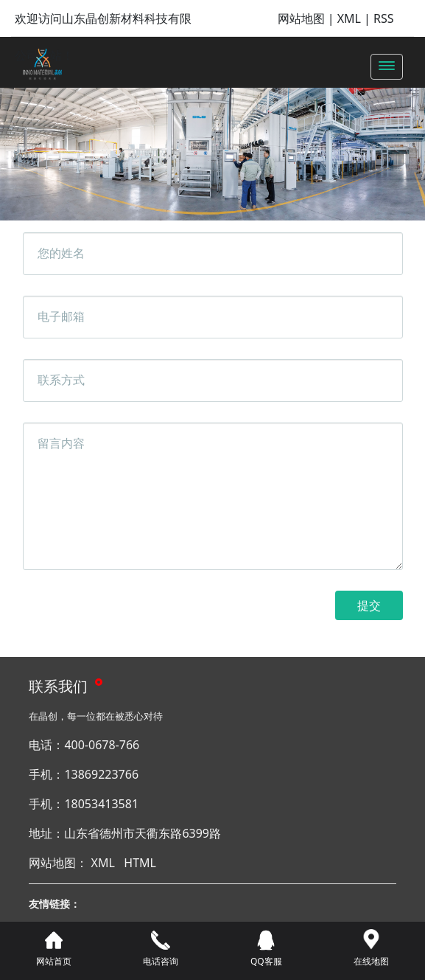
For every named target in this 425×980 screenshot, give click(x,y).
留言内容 (61, 443)
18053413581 (101, 804)
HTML (140, 863)
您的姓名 (61, 253)
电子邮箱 (61, 316)
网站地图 (301, 18)
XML (349, 18)
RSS (384, 18)
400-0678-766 (102, 745)
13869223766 (101, 774)
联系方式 (61, 380)
